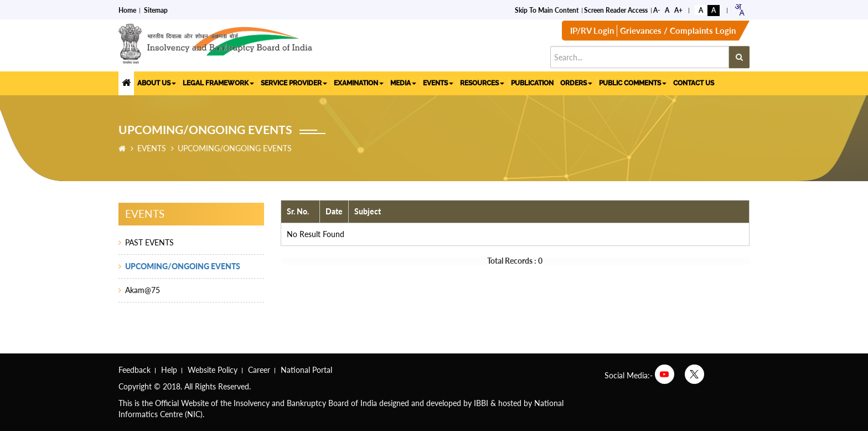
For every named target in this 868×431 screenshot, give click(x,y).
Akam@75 (143, 290)
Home (127, 10)
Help (169, 370)
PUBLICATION (532, 83)
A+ (678, 10)
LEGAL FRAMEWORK (218, 83)
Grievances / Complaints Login (678, 32)
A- (657, 10)
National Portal (306, 370)
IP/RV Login (592, 32)
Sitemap (156, 10)
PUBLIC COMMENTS (633, 83)
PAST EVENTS (149, 242)
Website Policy (213, 370)
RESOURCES (482, 83)
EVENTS (438, 83)
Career (259, 370)
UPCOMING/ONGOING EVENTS (183, 266)
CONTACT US (694, 83)
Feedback (135, 370)
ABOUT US (157, 83)
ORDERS (576, 83)
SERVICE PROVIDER (294, 83)
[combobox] (739, 9)
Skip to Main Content (547, 10)
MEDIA (403, 83)
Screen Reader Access (616, 10)
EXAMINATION (359, 83)
